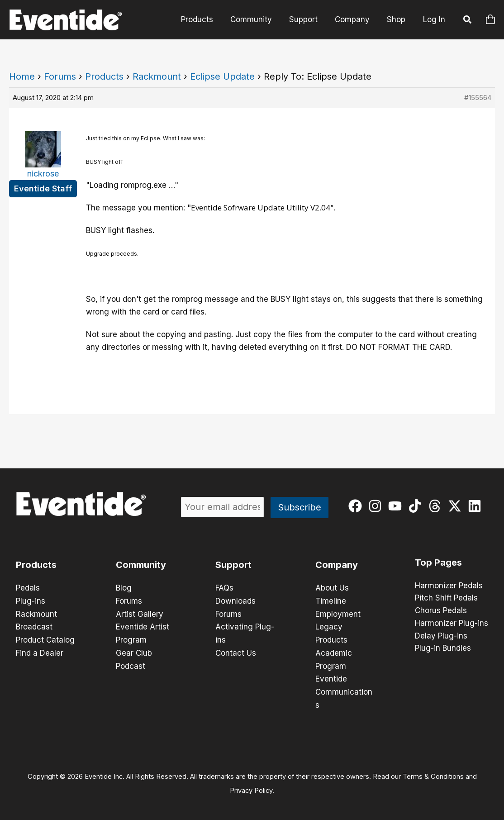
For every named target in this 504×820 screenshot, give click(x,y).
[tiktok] (417, 506)
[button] (468, 21)
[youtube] (397, 506)
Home (22, 76)
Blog (124, 588)
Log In (434, 19)
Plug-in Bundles (443, 649)
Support (308, 19)
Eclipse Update (222, 76)
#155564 (478, 98)
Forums (60, 76)
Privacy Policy (251, 787)
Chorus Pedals (441, 611)
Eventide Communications (344, 689)
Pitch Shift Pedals (446, 599)
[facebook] (357, 506)
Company (355, 19)
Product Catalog (45, 639)
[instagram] (377, 506)
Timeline (331, 601)
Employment (338, 613)
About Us (332, 588)
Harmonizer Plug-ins (452, 624)
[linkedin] (477, 506)
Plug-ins (31, 601)
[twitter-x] (457, 506)
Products (205, 19)
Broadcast (34, 626)
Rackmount (157, 76)
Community (257, 19)
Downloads (235, 601)
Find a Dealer (40, 651)
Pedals (28, 588)
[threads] (437, 506)
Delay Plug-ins (441, 637)
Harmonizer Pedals (449, 586)
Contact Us (236, 651)
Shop (397, 19)
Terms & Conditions (433, 773)
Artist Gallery (140, 613)
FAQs (224, 588)
